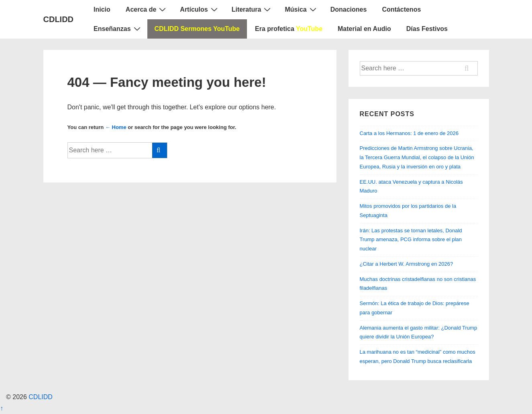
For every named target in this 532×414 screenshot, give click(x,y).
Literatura (252, 9)
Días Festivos (427, 29)
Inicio (102, 9)
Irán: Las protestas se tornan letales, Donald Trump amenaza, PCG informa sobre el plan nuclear (411, 240)
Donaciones (349, 9)
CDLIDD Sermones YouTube (197, 29)
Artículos (200, 9)
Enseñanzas (118, 29)
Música (301, 9)
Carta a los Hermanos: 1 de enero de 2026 (409, 133)
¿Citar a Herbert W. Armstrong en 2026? (407, 264)
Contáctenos (401, 9)
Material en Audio (364, 29)
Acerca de (147, 9)
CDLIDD (59, 19)
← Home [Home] (116, 127)
